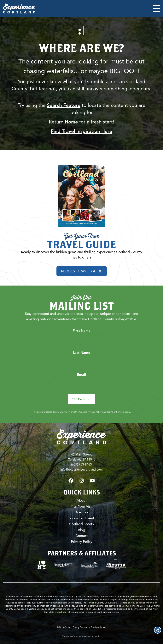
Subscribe (81, 399)
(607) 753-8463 (81, 465)
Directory (82, 512)
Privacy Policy (95, 412)
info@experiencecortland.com (81, 470)
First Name (82, 331)
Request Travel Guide (82, 271)
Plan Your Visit (81, 506)
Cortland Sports (81, 524)
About (81, 500)
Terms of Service (115, 412)
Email (81, 375)
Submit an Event (81, 518)
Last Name (81, 353)
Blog (81, 530)
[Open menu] (156, 8)
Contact (82, 536)
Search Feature (64, 105)
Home (71, 122)
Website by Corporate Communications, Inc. (82, 636)
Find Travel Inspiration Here (81, 131)
